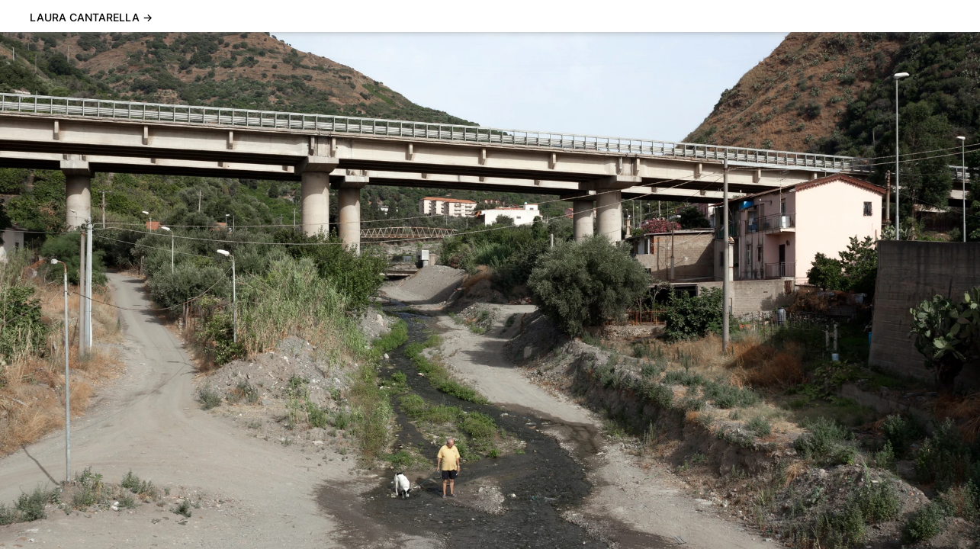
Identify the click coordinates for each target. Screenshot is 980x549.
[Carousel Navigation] (490, 291)
